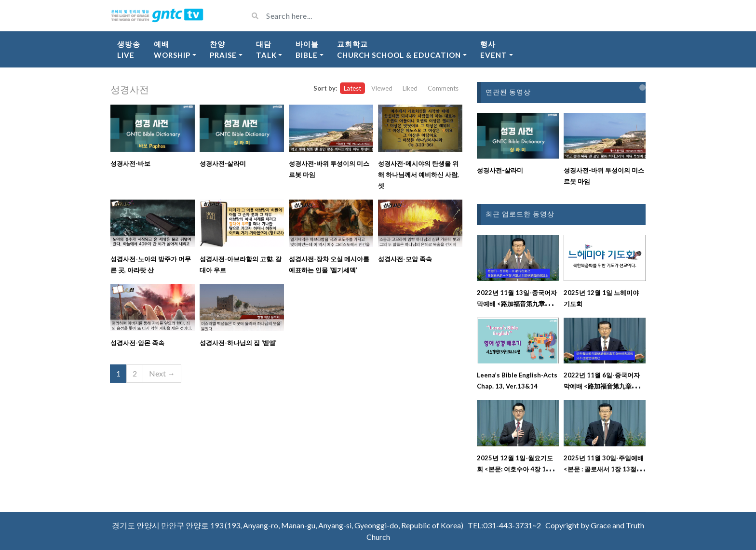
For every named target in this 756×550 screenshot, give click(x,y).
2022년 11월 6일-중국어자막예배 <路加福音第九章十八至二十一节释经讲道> (604, 386)
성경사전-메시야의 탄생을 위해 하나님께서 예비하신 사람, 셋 (418, 174)
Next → (162, 373)
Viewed (382, 88)
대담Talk (266, 49)
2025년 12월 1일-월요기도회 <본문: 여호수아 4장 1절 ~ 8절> (517, 469)
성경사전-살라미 (223, 163)
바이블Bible (307, 49)
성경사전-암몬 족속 (137, 343)
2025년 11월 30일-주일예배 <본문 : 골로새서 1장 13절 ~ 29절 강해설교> (604, 469)
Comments (443, 88)
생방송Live (129, 49)
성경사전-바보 (130, 163)
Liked (410, 88)
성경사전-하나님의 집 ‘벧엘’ (238, 343)
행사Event (494, 49)
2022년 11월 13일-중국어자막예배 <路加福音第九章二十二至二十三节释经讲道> (517, 304)
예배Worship (172, 49)
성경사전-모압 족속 (405, 259)
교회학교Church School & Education (399, 49)
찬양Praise (223, 49)
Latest (352, 88)
